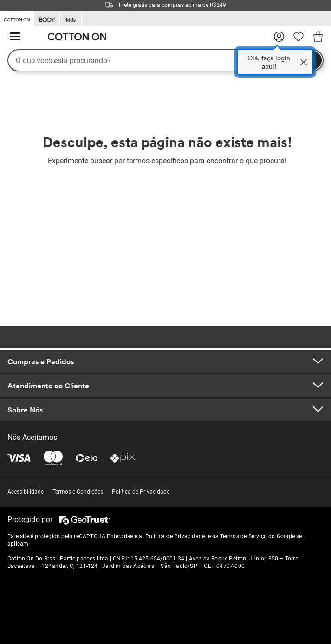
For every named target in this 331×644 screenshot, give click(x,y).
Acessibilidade (26, 492)
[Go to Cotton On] (17, 18)
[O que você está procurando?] (165, 60)
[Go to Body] (47, 19)
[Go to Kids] (71, 19)
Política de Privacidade (141, 492)
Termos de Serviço (243, 536)
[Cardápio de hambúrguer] (15, 37)
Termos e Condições (78, 492)
